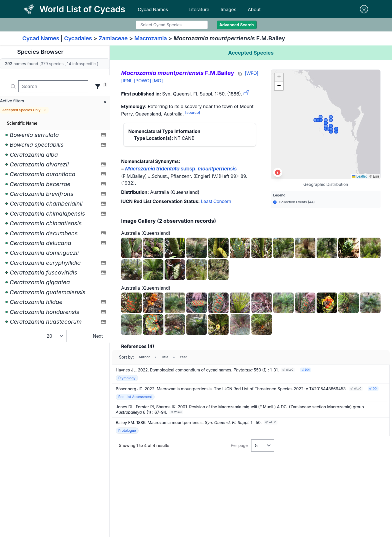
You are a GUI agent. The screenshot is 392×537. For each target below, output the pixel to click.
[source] (193, 112)
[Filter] (98, 86)
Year (183, 357)
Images (228, 9)
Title (165, 357)
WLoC (288, 370)
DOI (305, 370)
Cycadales (78, 38)
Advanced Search (237, 25)
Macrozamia (150, 38)
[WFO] (252, 73)
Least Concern (216, 201)
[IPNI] (127, 81)
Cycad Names (153, 9)
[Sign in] (364, 9)
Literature (199, 9)
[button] (279, 77)
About (254, 9)
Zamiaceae (113, 38)
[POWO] (143, 81)
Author (144, 357)
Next (98, 336)
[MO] (158, 81)
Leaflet (359, 176)
